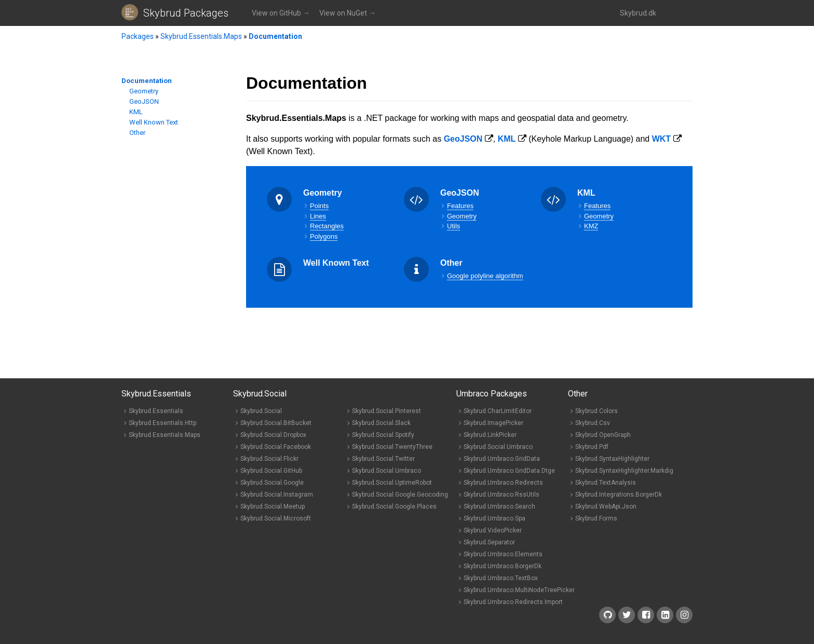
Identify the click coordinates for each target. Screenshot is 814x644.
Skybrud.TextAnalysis (606, 483)
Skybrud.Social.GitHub (271, 471)
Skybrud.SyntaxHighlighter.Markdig (624, 471)
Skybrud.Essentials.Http (162, 423)
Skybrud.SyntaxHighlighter (612, 459)
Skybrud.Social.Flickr (269, 459)
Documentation (275, 36)
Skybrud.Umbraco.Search (499, 506)
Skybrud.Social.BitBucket (276, 423)
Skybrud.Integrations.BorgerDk (619, 495)
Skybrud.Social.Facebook (276, 447)
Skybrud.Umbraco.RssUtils (501, 495)
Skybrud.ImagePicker (493, 423)
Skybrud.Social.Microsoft (276, 518)
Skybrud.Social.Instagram (277, 495)
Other (137, 133)
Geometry (144, 91)
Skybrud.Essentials (156, 411)
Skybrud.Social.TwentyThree (392, 447)
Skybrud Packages (186, 13)
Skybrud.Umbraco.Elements (503, 554)
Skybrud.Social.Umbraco (386, 471)
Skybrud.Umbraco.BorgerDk (503, 566)
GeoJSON (144, 101)
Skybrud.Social (261, 411)
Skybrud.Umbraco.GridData (502, 459)
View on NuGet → (348, 13)
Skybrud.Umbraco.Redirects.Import (513, 602)
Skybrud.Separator (489, 542)
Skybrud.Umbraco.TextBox (501, 578)
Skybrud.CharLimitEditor (498, 411)
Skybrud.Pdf (592, 447)
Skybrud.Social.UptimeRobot (392, 483)
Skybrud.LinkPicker (490, 435)
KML (136, 112)
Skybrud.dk (638, 13)
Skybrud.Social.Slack (381, 423)
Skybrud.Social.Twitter (383, 459)
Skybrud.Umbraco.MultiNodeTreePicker (519, 590)
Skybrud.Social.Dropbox (273, 435)
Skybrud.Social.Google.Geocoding (400, 495)
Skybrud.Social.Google (272, 483)
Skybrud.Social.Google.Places (394, 506)
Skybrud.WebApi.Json (606, 506)
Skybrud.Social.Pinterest (386, 411)
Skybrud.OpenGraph (603, 435)
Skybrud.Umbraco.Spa (494, 518)
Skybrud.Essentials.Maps (201, 36)
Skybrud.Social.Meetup (273, 506)
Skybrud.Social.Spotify (383, 435)
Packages (138, 36)
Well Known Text (154, 122)
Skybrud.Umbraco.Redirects (503, 483)
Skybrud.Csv (593, 423)
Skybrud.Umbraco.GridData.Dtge (509, 471)
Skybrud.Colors (596, 411)
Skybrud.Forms (596, 518)
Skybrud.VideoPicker (493, 530)
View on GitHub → (281, 13)
